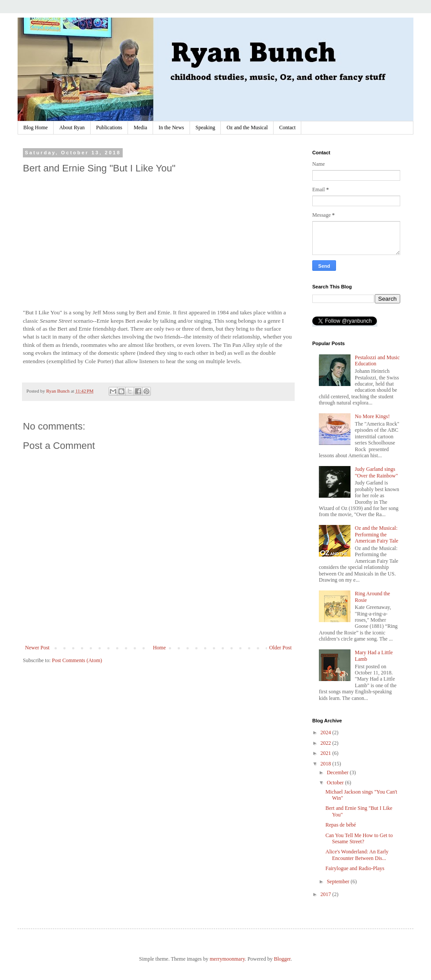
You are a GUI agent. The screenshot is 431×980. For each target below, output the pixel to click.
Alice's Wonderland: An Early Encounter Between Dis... (357, 855)
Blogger (282, 959)
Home (159, 648)
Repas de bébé (341, 825)
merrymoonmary (227, 959)
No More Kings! (372, 416)
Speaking (206, 128)
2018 (327, 764)
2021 (327, 753)
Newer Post (37, 648)
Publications (109, 128)
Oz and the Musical (247, 128)
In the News (172, 128)
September (339, 882)
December (338, 772)
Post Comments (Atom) (77, 660)
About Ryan (72, 128)
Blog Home (36, 128)
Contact (287, 128)
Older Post (280, 648)
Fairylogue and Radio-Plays (355, 868)
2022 (327, 743)
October (336, 783)
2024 (327, 732)
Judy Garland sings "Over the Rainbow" (376, 472)
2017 (327, 894)
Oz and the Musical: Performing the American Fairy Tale (377, 534)
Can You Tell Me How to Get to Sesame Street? (359, 838)
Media (141, 128)
